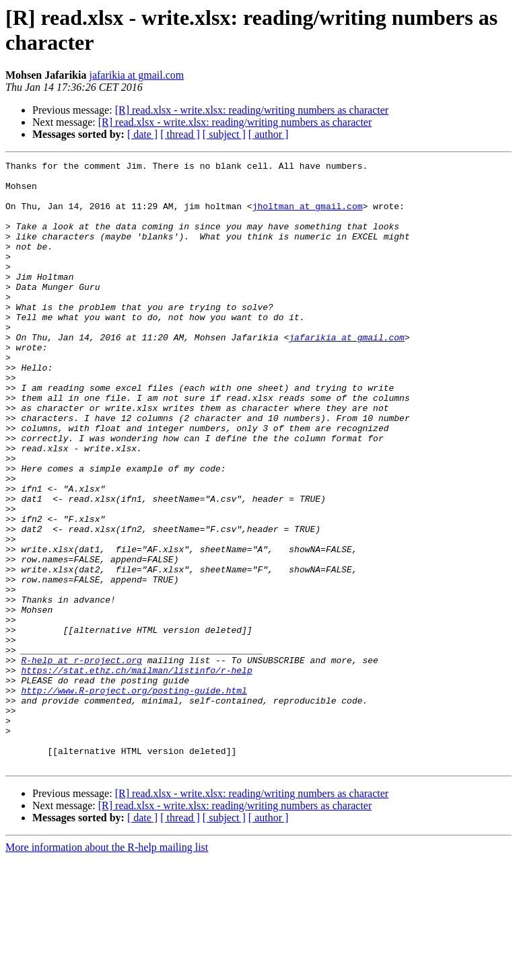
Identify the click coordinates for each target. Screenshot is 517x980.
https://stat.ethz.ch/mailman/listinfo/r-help (136, 773)
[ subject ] (224, 134)
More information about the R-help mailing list (107, 968)
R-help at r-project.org (81, 761)
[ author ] (269, 134)
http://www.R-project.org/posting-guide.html (134, 797)
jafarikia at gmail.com (136, 75)
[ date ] (142, 134)
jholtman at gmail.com (308, 216)
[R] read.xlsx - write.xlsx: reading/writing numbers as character (252, 110)
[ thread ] (180, 134)
